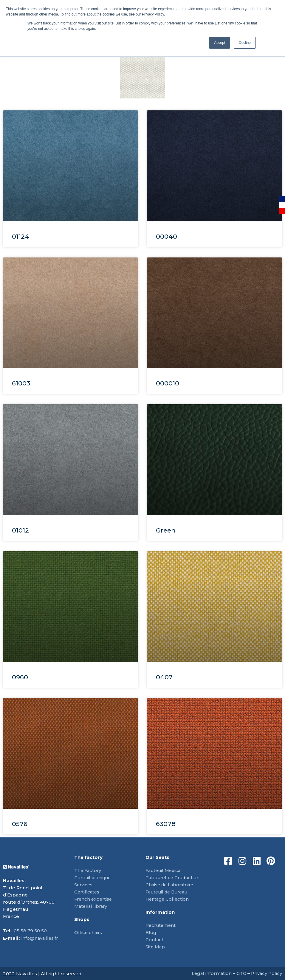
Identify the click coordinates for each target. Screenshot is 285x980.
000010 (168, 383)
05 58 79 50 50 (30, 931)
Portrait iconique (93, 878)
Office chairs (89, 932)
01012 (20, 530)
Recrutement (161, 925)
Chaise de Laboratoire (171, 885)
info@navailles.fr (40, 938)
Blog (151, 932)
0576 (20, 824)
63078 (166, 824)
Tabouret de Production (174, 878)
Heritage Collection (168, 899)
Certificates (87, 892)
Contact (155, 940)
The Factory (88, 870)
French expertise (94, 899)
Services (84, 885)
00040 (166, 236)
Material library (92, 906)
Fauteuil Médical (165, 870)
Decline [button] (245, 43)
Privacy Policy (266, 973)
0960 (20, 677)
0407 (164, 677)
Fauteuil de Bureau (168, 892)
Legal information (211, 973)
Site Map (155, 947)
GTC (241, 973)
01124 (21, 236)
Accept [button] (220, 43)
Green (166, 530)
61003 (21, 383)
